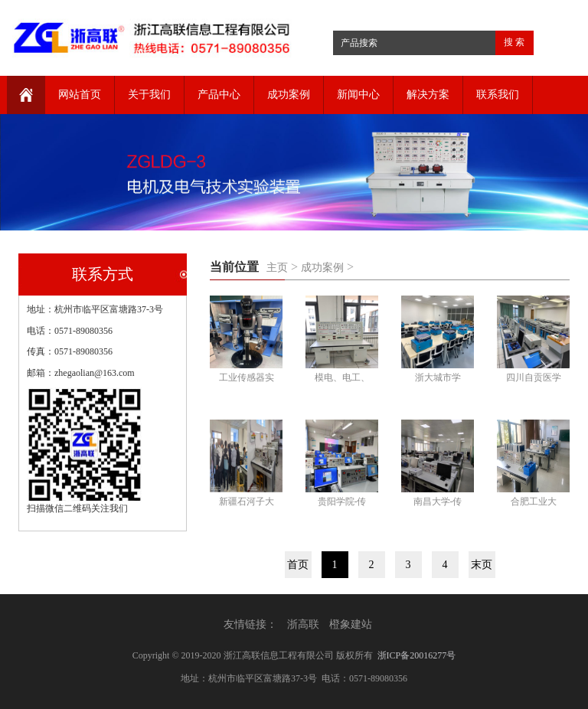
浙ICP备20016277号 (417, 655)
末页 (482, 565)
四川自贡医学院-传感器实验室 (534, 379)
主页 (277, 268)
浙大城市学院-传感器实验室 (438, 379)
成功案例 (289, 95)
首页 (298, 565)
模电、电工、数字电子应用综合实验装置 (342, 379)
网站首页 (80, 95)
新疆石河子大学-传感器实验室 (247, 503)
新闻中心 (358, 95)
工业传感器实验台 (247, 379)
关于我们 (149, 95)
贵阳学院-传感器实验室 (342, 503)
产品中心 (219, 95)
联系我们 (498, 95)
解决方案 (428, 95)
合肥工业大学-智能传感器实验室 (534, 503)
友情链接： (250, 624)
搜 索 (514, 42)
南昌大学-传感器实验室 (438, 503)
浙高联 (303, 624)
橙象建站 (351, 624)
